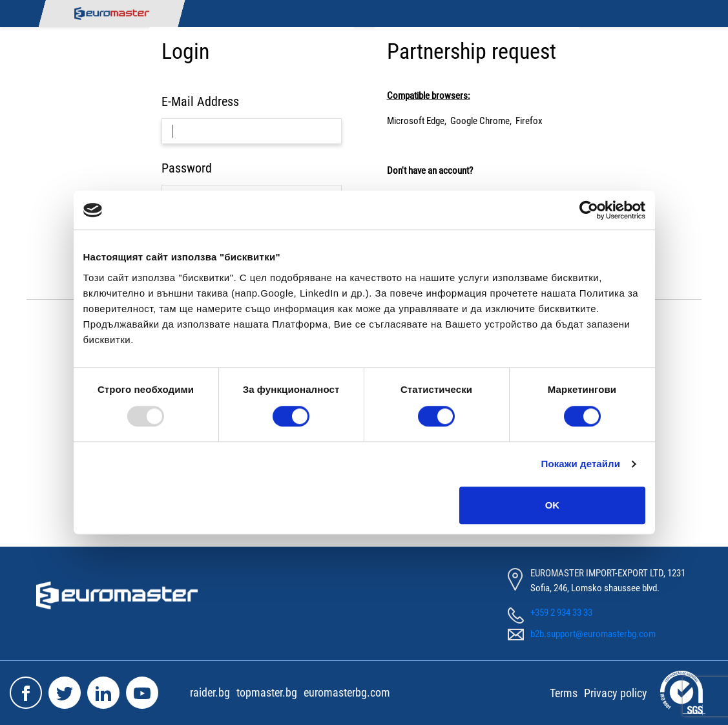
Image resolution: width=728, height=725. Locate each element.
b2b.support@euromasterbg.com (593, 634)
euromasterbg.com (347, 692)
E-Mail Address (200, 101)
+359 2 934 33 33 (561, 613)
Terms (564, 693)
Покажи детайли (581, 464)
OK (553, 505)
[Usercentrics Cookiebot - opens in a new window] (589, 210)
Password (187, 168)
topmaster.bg (267, 692)
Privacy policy (616, 693)
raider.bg (210, 692)
